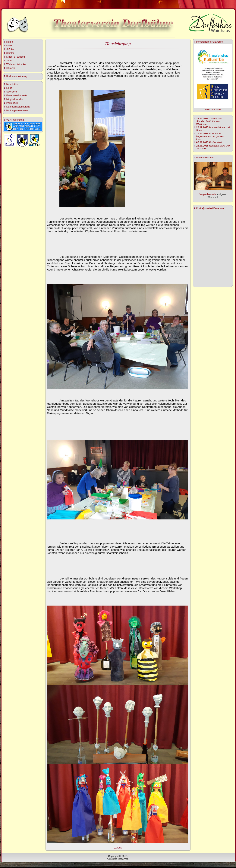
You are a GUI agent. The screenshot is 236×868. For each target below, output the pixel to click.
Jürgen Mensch (208, 194)
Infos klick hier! (213, 109)
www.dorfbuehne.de (123, 865)
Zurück (118, 848)
